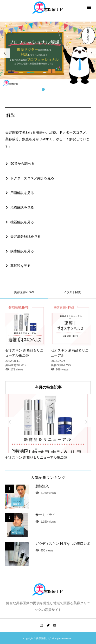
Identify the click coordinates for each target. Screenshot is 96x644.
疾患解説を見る (22, 251)
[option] (48, 54)
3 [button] (53, 89)
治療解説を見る (22, 207)
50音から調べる (22, 164)
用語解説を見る (22, 193)
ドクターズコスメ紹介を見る (32, 178)
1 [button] (43, 89)
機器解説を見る (22, 222)
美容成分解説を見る (26, 236)
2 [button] (48, 89)
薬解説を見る (20, 266)
